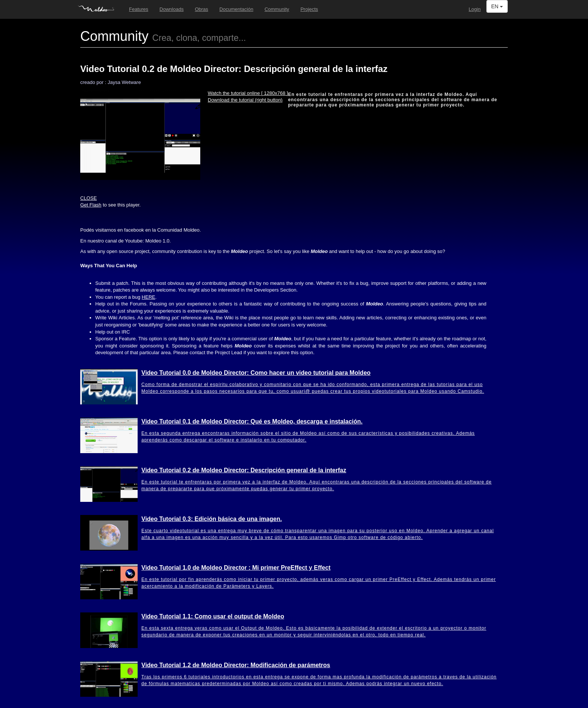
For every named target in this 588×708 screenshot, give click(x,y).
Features (139, 9)
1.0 (157, 241)
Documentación (236, 9)
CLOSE (88, 198)
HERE (148, 297)
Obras (202, 9)
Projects (309, 9)
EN (497, 6)
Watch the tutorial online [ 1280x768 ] (248, 93)
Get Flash (91, 205)
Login (475, 9)
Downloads (171, 9)
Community (277, 9)
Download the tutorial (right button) (245, 100)
